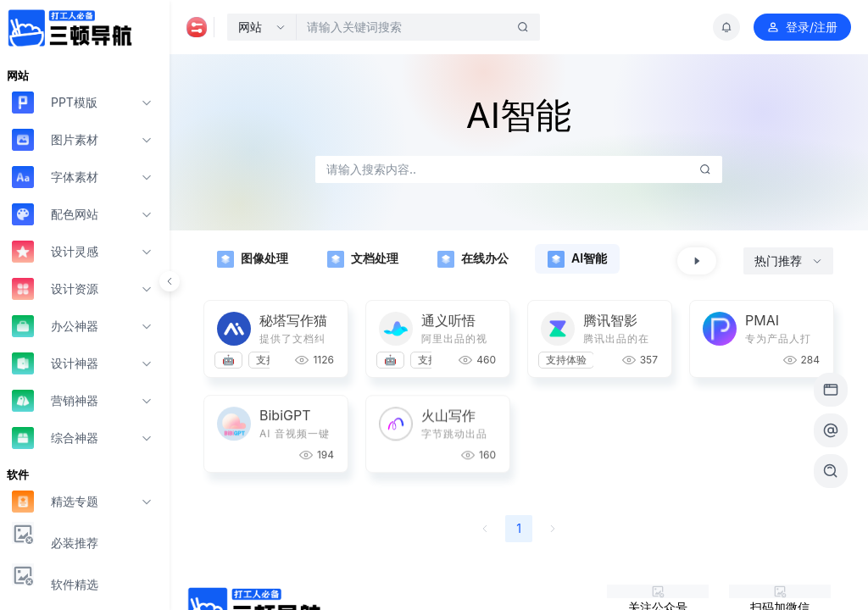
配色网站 (55, 214)
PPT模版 (55, 102)
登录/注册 (802, 27)
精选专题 (55, 501)
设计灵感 (55, 251)
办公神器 (55, 326)
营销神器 (55, 400)
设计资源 (55, 288)
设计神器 (55, 363)
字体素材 (55, 177)
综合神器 (55, 438)
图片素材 (55, 139)
